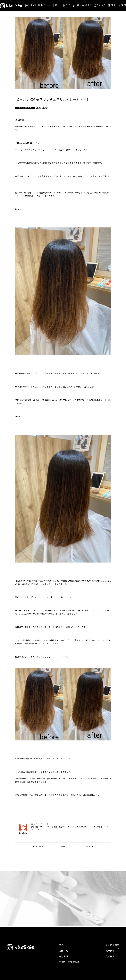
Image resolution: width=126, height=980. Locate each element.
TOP (48, 6)
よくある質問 (100, 6)
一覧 (63, 846)
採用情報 (112, 6)
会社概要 (122, 6)
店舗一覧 (56, 6)
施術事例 (67, 6)
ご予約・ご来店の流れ (82, 6)
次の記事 (88, 846)
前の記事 (38, 846)
